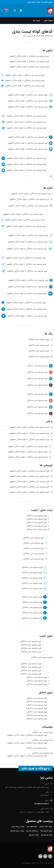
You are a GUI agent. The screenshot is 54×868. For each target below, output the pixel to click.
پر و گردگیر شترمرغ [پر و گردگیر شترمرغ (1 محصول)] (32, 831)
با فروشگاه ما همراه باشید (35, 769)
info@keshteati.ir (42, 804)
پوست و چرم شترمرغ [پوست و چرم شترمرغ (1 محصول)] (17, 831)
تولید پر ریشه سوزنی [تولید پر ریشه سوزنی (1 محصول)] (18, 827)
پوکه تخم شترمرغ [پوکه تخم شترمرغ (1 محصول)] (46, 835)
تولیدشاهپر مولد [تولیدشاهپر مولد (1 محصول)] (32, 827)
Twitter (45, 856)
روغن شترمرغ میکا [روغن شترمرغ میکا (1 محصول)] (46, 831)
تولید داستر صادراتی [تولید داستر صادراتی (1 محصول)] (46, 827)
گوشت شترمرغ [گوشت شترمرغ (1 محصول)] (34, 835)
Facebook (50, 856)
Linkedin (40, 856)
